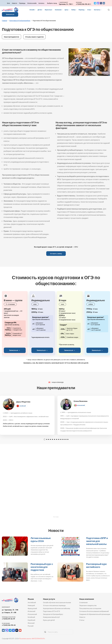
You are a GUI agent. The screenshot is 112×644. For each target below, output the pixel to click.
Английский (32, 602)
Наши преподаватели (11, 37)
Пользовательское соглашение (90, 608)
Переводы (22, 3)
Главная (4, 21)
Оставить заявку (56, 253)
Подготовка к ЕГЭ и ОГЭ (52, 611)
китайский (23, 406)
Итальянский (32, 614)
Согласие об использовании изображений (94, 611)
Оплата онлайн (32, 3)
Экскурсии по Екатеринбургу (53, 614)
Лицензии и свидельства (88, 605)
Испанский (31, 611)
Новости (14, 3)
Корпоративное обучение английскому (57, 608)
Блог (9, 3)
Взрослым (48, 10)
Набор (73, 10)
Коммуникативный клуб (51, 617)
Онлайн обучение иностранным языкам (57, 602)
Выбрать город (52, 3)
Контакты (41, 3)
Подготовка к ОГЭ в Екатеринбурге (20, 21)
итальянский (81, 405)
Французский (32, 608)
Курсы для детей (49, 620)
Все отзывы (56, 517)
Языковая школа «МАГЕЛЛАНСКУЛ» (32, 639)
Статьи (82, 620)
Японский (31, 623)
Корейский (31, 620)
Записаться (10, 14)
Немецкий (31, 605)
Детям (40, 10)
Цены (66, 10)
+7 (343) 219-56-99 (8, 619)
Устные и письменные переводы (54, 605)
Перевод (81, 10)
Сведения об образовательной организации (95, 614)
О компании (83, 602)
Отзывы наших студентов (34, 37)
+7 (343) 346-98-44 (83, 4)
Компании (58, 10)
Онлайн (32, 10)
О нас (89, 10)
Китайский (31, 617)
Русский (30, 626)
